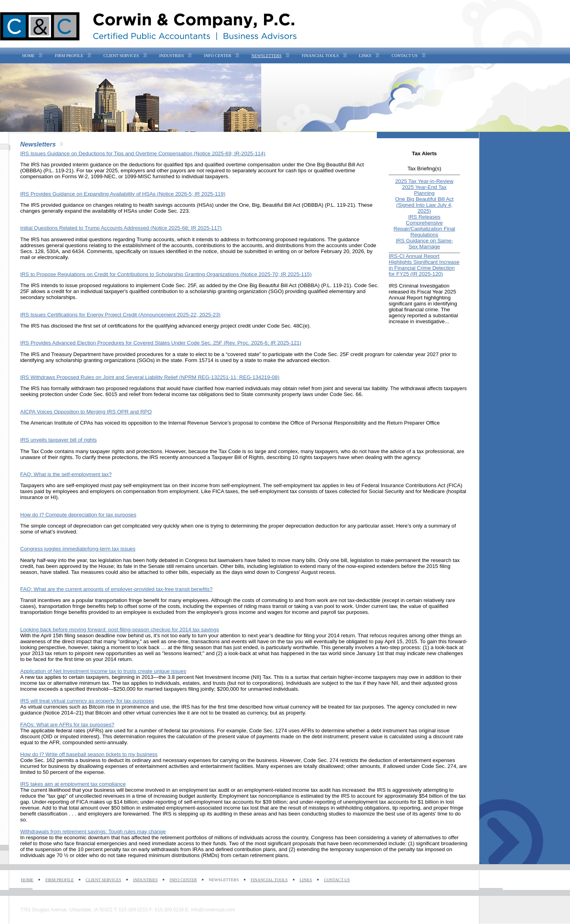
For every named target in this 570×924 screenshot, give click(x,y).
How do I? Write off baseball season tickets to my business (89, 754)
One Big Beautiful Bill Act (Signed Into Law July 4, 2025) (424, 205)
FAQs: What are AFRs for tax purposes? (67, 725)
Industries (171, 56)
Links (365, 56)
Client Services (121, 56)
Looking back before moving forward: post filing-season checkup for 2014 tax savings (120, 630)
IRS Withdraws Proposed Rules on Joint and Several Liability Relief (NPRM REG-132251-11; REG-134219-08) (150, 377)
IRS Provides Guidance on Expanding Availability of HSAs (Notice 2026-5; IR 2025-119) (123, 194)
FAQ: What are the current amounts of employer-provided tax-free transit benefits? (116, 589)
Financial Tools (320, 56)
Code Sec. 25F (179, 285)
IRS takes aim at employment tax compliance (73, 784)
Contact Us (405, 56)
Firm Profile (69, 56)
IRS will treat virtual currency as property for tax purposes (87, 701)
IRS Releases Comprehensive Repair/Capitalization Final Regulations (424, 226)
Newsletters (266, 56)
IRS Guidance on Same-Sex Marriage (424, 244)
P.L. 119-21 (336, 285)
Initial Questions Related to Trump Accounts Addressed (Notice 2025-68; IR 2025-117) (121, 228)
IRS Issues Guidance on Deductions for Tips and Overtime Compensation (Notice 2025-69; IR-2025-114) (143, 153)
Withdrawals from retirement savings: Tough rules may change (93, 832)
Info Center (218, 56)
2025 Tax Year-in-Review (424, 181)
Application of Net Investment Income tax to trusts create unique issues (103, 671)
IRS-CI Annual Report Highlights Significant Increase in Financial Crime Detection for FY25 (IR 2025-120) (424, 265)
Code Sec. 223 (171, 211)
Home (28, 56)
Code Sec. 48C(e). (289, 326)
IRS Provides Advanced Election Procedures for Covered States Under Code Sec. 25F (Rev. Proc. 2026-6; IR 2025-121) (161, 343)
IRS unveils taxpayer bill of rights (58, 440)
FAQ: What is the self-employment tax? (66, 474)
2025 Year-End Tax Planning (424, 190)
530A (53, 251)
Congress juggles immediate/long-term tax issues (78, 549)
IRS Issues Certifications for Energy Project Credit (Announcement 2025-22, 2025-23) (120, 315)
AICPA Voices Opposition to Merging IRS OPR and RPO (86, 412)
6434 (78, 251)
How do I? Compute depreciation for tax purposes (78, 515)
